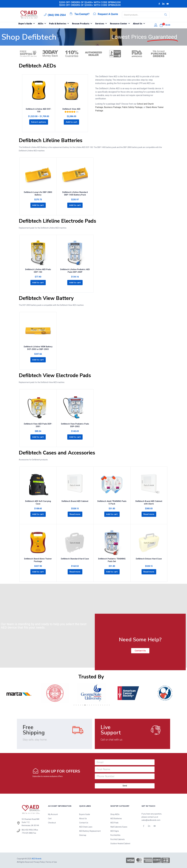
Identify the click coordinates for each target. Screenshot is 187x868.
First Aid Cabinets (118, 839)
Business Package (113, 107)
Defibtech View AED (71, 109)
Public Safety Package (132, 107)
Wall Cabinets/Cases (119, 827)
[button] (161, 25)
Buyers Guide (85, 814)
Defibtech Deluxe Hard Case (149, 558)
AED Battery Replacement (90, 831)
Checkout (52, 823)
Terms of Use (51, 862)
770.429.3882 (27, 833)
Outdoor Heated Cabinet (120, 843)
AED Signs (115, 831)
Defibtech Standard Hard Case (75, 558)
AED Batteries (116, 818)
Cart (50, 818)
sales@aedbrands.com (151, 820)
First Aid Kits (115, 835)
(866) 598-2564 (57, 15)
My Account (53, 814)
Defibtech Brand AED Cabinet (75, 501)
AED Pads (114, 823)
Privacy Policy (39, 862)
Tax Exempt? (82, 14)
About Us (83, 818)
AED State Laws (86, 827)
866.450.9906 (27, 830)
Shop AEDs (115, 814)
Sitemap (83, 835)
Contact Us (84, 823)
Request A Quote (108, 14)
